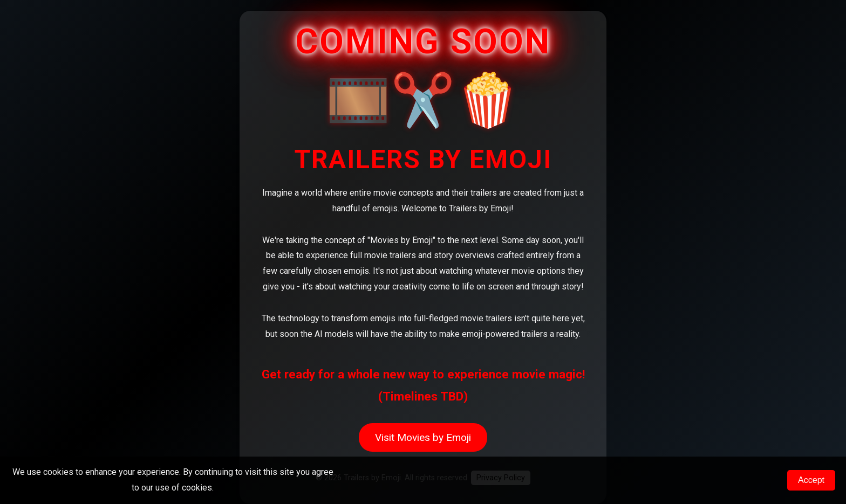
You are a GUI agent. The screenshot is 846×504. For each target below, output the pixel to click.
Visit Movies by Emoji (423, 437)
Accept (811, 480)
